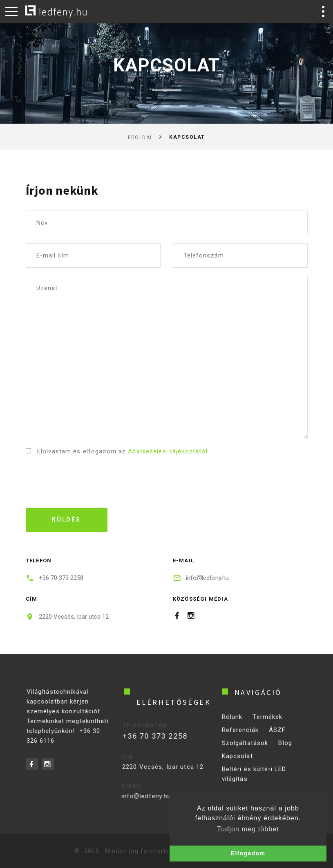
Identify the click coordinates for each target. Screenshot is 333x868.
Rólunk (232, 722)
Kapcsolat (237, 761)
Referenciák (240, 735)
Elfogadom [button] (248, 853)
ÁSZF (277, 735)
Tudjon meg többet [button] (248, 829)
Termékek (267, 722)
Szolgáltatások (245, 748)
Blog (285, 748)
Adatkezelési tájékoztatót (168, 451)
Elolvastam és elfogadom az (123, 451)
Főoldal (141, 138)
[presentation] (88, 480)
